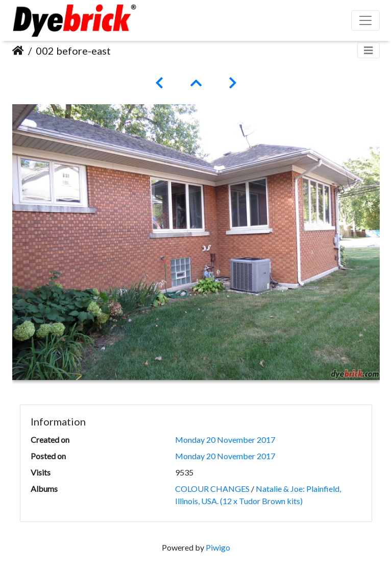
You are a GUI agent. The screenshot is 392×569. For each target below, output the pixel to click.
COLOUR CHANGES (212, 489)
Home (18, 51)
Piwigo (218, 547)
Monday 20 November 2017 (225, 440)
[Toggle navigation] (369, 50)
